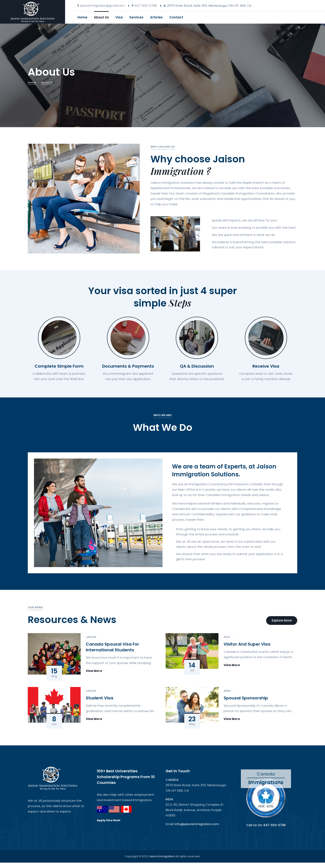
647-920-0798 (146, 6)
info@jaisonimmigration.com (197, 824)
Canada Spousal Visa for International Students (112, 647)
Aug (54, 676)
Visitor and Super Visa (247, 644)
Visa (119, 17)
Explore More (282, 620)
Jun (54, 724)
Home (82, 17)
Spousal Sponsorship (246, 698)
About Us (101, 17)
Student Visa (99, 698)
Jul (192, 670)
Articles (156, 17)
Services (136, 17)
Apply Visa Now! (109, 820)
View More (94, 671)
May (192, 724)
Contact (176, 17)
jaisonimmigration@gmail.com (102, 6)
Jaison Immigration (162, 856)
